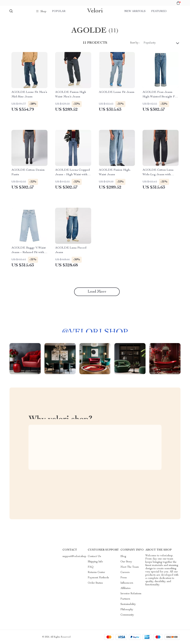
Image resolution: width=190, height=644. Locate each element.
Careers (125, 572)
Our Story (126, 562)
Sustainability (128, 604)
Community (127, 615)
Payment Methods (98, 578)
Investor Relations (131, 594)
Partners (125, 599)
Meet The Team (130, 567)
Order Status (95, 583)
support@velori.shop (74, 556)
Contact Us (94, 556)
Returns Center (96, 572)
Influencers (127, 583)
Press (124, 578)
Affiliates (125, 588)
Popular (59, 11)
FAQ (91, 567)
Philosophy (127, 610)
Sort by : (135, 43)
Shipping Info (95, 562)
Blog (123, 556)
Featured (159, 11)
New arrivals (135, 11)
